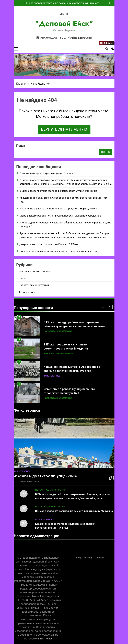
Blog (79, 558)
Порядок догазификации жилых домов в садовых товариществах (59, 251)
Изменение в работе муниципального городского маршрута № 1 (58, 209)
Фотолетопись (27, 292)
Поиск (21, 146)
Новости (24, 278)
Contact (100, 558)
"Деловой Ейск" (64, 23)
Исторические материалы (34, 271)
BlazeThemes (45, 639)
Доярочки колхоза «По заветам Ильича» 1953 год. (50, 244)
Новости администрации (34, 285)
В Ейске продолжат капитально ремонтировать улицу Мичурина (58, 191)
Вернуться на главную (64, 129)
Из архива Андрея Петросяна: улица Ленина (46, 173)
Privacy (88, 558)
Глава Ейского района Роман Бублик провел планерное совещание (60, 216)
